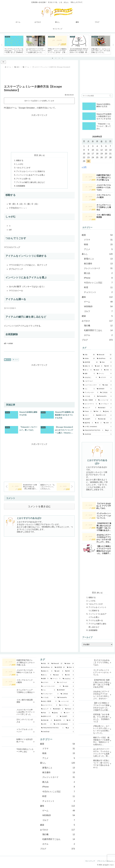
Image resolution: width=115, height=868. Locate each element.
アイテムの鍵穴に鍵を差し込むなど (31, 182)
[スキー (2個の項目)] (88, 415)
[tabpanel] (14, 45)
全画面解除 (21, 186)
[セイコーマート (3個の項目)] (90, 404)
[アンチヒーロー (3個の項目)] (90, 393)
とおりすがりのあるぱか (29, 518)
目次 (36, 155)
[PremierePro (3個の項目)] (104, 396)
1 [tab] (52, 58)
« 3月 (84, 167)
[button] (110, 96)
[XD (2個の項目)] (98, 423)
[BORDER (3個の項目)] (104, 389)
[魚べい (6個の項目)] (87, 370)
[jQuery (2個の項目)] (107, 411)
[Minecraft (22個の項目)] (104, 355)
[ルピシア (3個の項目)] (89, 408)
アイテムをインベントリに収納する (31, 171)
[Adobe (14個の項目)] (89, 359)
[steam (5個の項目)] (98, 370)
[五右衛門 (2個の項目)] (89, 419)
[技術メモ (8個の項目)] (88, 366)
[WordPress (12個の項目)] (104, 359)
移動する (20, 160)
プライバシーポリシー (105, 861)
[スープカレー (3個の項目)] (105, 404)
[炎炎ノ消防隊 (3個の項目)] (89, 400)
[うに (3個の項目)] (89, 389)
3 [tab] (59, 58)
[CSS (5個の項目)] (108, 370)
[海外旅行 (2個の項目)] (105, 408)
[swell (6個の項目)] (99, 366)
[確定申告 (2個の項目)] (88, 423)
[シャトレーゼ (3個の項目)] (105, 400)
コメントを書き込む (39, 506)
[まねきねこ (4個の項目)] (90, 377)
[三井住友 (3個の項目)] (106, 393)
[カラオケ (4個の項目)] (105, 377)
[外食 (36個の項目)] (89, 355)
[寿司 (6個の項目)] (108, 366)
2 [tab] (56, 58)
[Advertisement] (39, 75)
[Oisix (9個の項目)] (106, 362)
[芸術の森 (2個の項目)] (105, 419)
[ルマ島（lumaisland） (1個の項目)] (97, 427)
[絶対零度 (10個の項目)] (90, 362)
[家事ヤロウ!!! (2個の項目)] (104, 415)
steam (16, 360)
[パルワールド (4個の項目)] (97, 381)
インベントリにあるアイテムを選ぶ (31, 175)
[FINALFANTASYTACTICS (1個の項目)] (93, 430)
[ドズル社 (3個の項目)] (89, 396)
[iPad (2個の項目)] (97, 411)
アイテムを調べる (23, 179)
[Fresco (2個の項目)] (87, 411)
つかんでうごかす (23, 168)
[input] (97, 96)
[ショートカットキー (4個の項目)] (92, 385)
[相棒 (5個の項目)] (89, 374)
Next (113, 45)
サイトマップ (90, 861)
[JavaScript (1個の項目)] (97, 434)
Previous (2, 45)
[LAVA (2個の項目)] (108, 423)
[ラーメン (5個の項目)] (104, 374)
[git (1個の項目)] (108, 430)
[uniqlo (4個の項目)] (107, 385)
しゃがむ (20, 164)
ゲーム (8, 360)
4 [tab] (63, 58)
